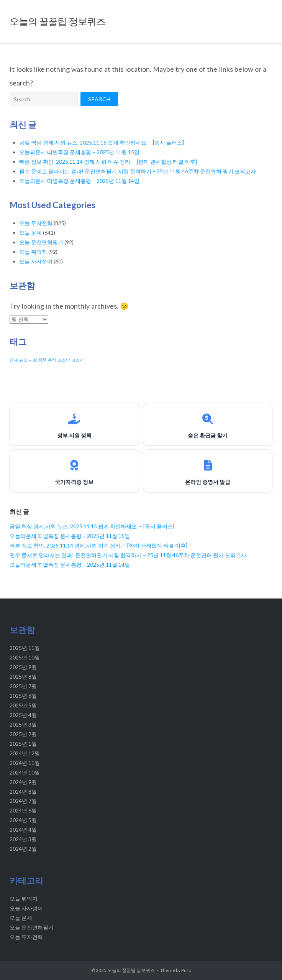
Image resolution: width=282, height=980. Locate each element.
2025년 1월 (23, 744)
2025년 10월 (25, 657)
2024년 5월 (23, 820)
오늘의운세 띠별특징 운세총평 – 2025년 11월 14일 (79, 181)
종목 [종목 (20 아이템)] (43, 360)
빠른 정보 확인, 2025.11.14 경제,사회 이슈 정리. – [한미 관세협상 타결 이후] (108, 162)
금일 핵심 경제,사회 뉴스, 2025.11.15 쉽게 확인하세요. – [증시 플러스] (102, 142)
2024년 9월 (23, 782)
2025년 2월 (23, 734)
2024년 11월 (25, 763)
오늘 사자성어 (36, 261)
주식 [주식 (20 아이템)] (52, 360)
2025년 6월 (23, 696)
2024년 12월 (25, 753)
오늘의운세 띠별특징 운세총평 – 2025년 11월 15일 (79, 152)
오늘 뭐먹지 (33, 252)
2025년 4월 (23, 715)
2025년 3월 (23, 724)
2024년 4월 (23, 830)
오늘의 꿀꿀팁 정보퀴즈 (131, 970)
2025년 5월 (23, 705)
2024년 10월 (25, 772)
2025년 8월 (23, 677)
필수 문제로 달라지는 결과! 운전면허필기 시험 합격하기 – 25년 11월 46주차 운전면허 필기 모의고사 (138, 171)
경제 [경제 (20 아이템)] (14, 360)
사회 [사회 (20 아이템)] (33, 360)
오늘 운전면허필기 (41, 242)
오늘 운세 (30, 233)
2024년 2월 (23, 849)
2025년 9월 (23, 667)
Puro (186, 970)
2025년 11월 (25, 648)
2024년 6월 (23, 810)
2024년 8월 (23, 792)
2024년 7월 (23, 801)
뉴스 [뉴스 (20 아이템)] (23, 360)
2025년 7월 (23, 686)
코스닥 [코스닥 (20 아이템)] (64, 360)
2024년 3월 (23, 839)
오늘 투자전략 (36, 223)
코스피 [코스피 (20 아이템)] (78, 360)
